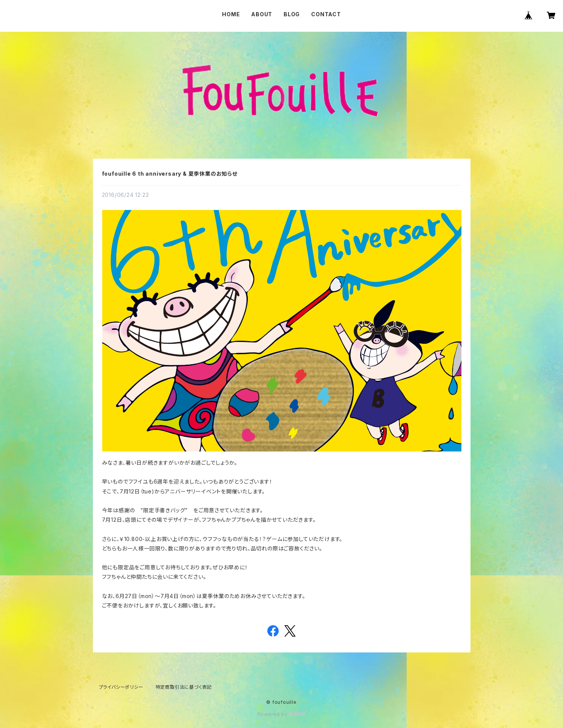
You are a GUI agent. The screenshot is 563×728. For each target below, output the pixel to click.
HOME (231, 14)
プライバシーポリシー (121, 687)
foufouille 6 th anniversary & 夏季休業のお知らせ (170, 174)
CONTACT (326, 14)
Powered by (282, 714)
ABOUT (262, 14)
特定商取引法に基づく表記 (184, 687)
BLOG (292, 14)
